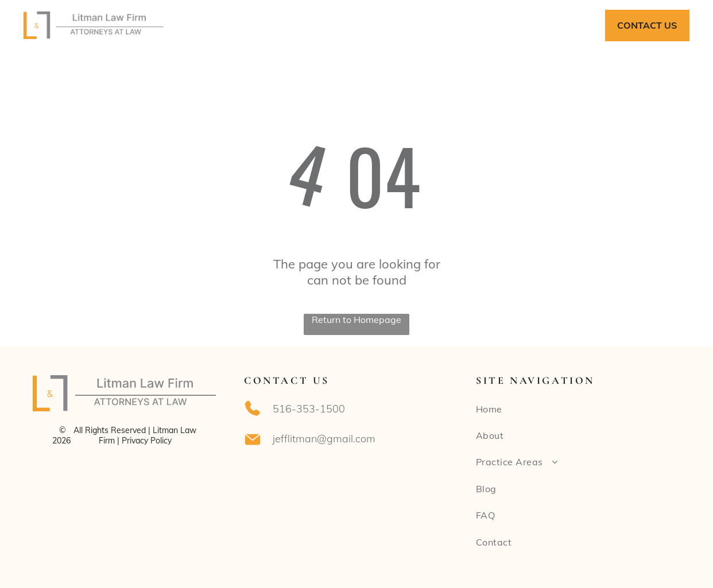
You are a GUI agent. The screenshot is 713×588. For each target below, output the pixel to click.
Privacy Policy (147, 441)
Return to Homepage (356, 320)
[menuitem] (237, 25)
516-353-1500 (309, 409)
